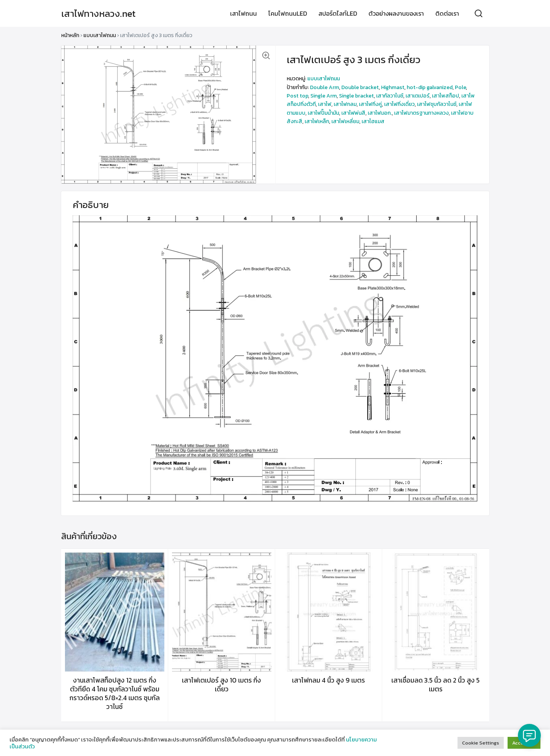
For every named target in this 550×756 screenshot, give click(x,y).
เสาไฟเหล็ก (317, 121)
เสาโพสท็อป (445, 96)
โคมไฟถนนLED (288, 13)
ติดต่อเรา (447, 13)
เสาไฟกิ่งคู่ (370, 104)
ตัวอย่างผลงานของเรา (396, 13)
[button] (266, 55)
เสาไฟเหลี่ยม (345, 121)
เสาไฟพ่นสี (353, 113)
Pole (460, 87)
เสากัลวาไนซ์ (390, 96)
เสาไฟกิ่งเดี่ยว (399, 104)
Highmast (393, 87)
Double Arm (324, 87)
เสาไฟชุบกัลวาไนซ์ (437, 104)
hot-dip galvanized (430, 87)
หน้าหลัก (70, 35)
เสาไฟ (325, 104)
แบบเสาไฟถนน (100, 35)
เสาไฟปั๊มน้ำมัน (323, 113)
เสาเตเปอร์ (418, 96)
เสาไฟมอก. (380, 113)
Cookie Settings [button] (481, 743)
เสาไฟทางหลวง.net (98, 14)
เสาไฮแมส (373, 121)
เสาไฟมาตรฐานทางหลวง (421, 113)
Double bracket (360, 87)
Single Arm (324, 96)
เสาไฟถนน (243, 13)
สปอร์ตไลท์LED (338, 13)
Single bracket (356, 96)
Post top (297, 96)
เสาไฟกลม (345, 104)
